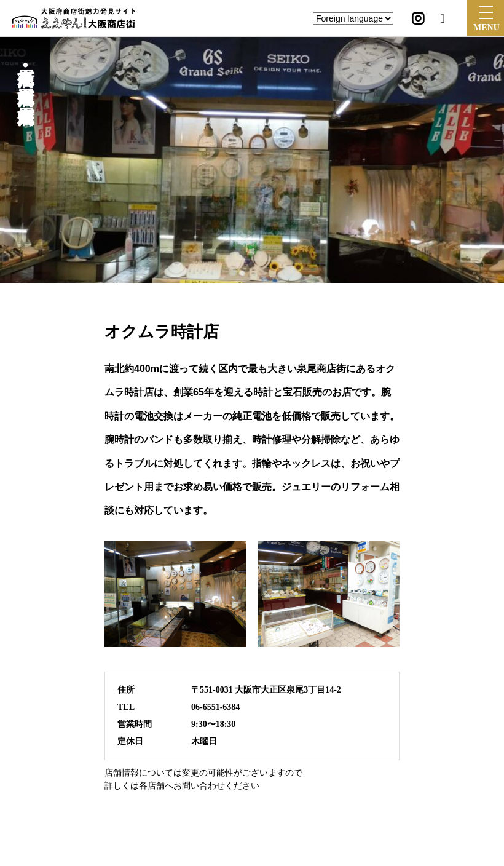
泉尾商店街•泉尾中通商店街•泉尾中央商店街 (26, 74)
